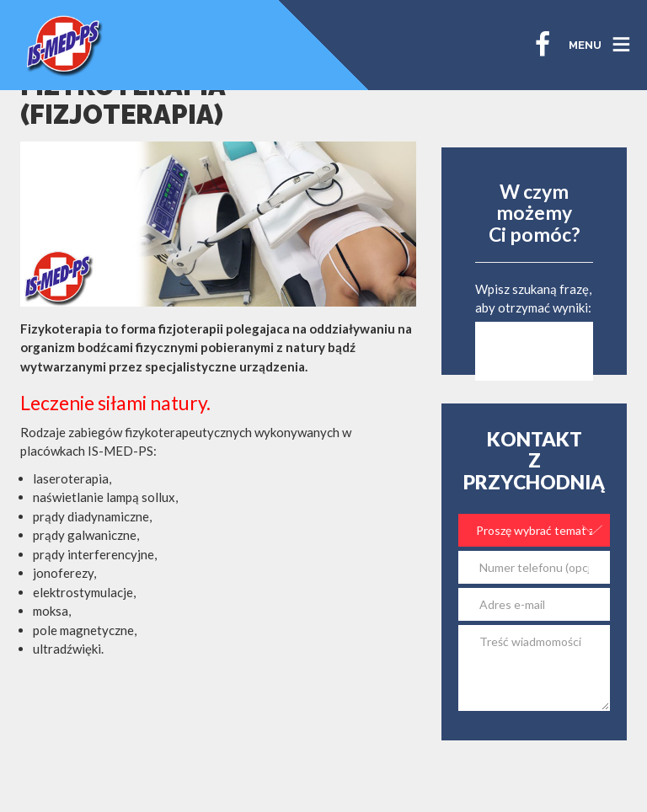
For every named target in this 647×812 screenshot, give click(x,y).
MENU (585, 45)
